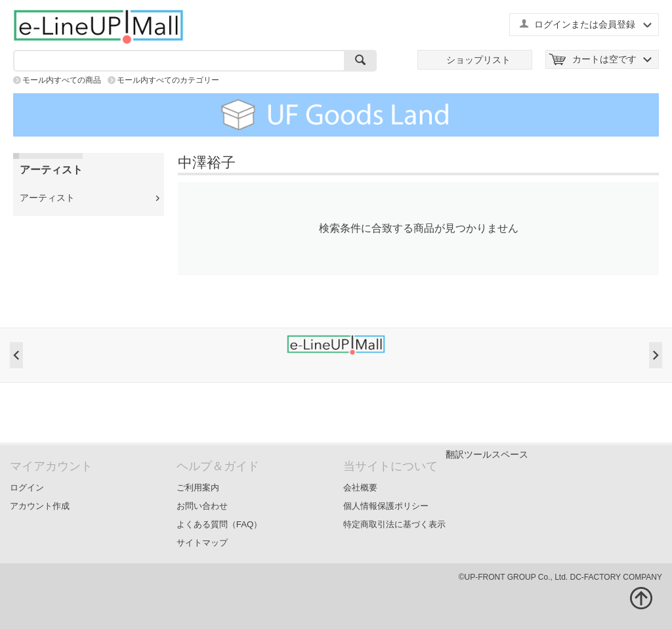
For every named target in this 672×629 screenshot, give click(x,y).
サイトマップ (202, 543)
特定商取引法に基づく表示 (394, 524)
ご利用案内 (198, 488)
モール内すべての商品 (62, 80)
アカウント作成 (40, 506)
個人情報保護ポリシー (386, 506)
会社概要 (360, 488)
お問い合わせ (202, 506)
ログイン (27, 488)
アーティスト (47, 198)
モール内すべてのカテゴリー (168, 80)
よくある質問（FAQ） (220, 524)
